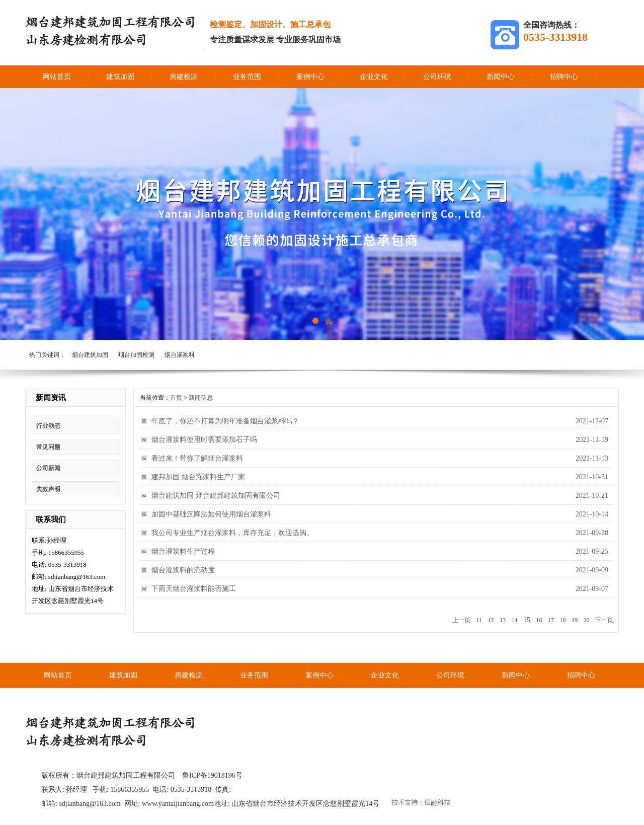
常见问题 (48, 447)
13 (503, 620)
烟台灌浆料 (180, 355)
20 (587, 620)
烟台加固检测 (136, 355)
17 (551, 620)
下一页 (604, 620)
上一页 (461, 620)
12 (491, 620)
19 (575, 620)
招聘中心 (564, 77)
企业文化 (374, 77)
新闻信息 (201, 398)
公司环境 (437, 77)
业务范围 (247, 77)
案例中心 (310, 77)
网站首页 (57, 77)
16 (539, 620)
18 (563, 620)
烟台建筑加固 (90, 355)
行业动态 (48, 426)
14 (515, 620)
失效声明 (48, 489)
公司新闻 (48, 468)
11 (479, 620)
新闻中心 (501, 77)
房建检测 (184, 77)
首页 (176, 398)
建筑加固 (120, 77)
